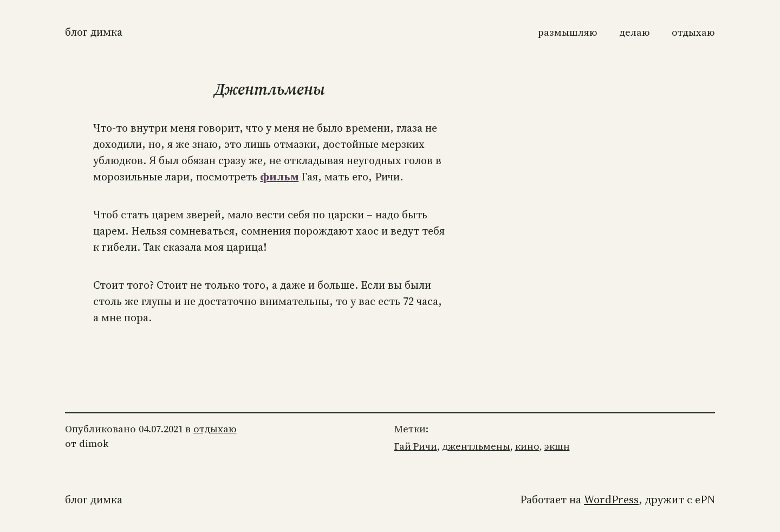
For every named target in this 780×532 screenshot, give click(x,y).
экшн (557, 446)
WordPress (611, 499)
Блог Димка (94, 32)
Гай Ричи (416, 446)
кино (527, 446)
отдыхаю (215, 429)
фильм (279, 177)
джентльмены (476, 446)
